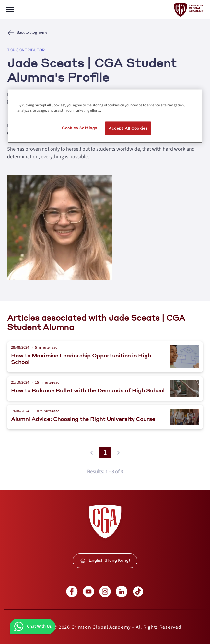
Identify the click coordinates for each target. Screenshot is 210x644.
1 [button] (105, 453)
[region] (105, 117)
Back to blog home (32, 33)
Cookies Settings (79, 128)
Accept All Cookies (128, 128)
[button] (92, 453)
